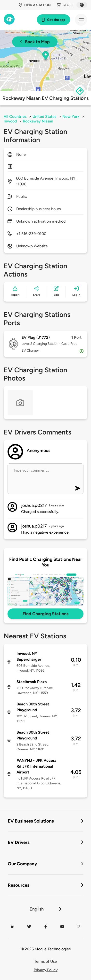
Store (65, 5)
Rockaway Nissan (38, 121)
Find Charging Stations (45, 614)
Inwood (10, 121)
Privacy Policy (46, 970)
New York (71, 117)
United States (44, 117)
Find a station (35, 5)
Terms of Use (45, 961)
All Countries (15, 117)
